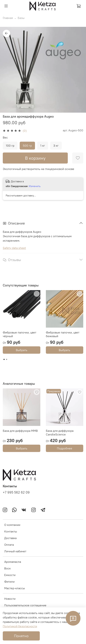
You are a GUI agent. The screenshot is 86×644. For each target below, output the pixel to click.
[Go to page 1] (4, 359)
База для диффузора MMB (20, 431)
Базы (21, 18)
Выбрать (22, 350)
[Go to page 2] (7, 359)
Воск (7, 568)
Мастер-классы (15, 588)
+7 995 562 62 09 (16, 492)
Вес (5, 138)
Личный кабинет (15, 551)
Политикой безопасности (20, 626)
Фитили (9, 582)
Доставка (10, 538)
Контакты (11, 531)
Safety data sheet (14, 248)
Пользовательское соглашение (25, 605)
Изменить (35, 186)
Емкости (10, 575)
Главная (8, 18)
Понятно (21, 636)
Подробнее (65, 448)
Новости (10, 599)
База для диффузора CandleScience (60, 433)
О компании (12, 525)
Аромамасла (13, 562)
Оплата (9, 545)
